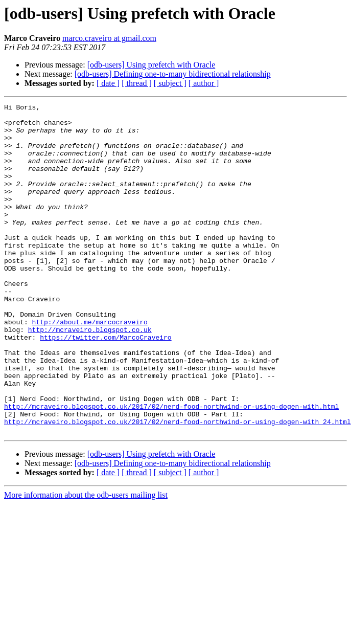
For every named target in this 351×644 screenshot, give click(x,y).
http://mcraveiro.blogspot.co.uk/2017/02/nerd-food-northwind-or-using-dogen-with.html (171, 468)
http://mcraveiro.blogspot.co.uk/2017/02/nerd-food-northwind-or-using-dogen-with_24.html (178, 486)
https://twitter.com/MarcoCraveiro (106, 385)
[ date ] (108, 83)
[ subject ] (170, 83)
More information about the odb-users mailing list (86, 561)
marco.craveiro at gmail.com (109, 38)
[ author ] (204, 83)
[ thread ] (137, 83)
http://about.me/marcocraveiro (90, 366)
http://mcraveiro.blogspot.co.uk (90, 375)
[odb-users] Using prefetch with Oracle (151, 65)
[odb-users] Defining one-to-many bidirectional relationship (173, 74)
